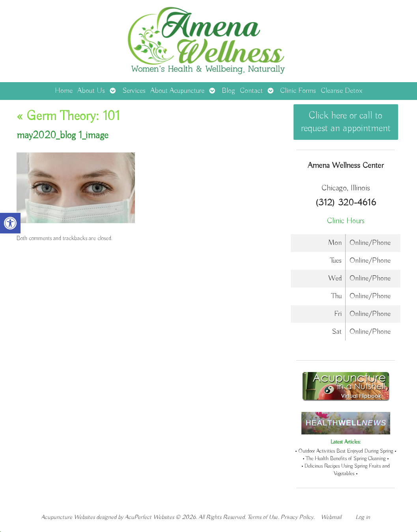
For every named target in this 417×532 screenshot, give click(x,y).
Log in (363, 517)
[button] (10, 223)
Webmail (331, 517)
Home (64, 91)
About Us (91, 91)
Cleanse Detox (341, 91)
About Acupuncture (177, 91)
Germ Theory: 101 (68, 117)
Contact (251, 91)
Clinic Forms (298, 91)
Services (134, 91)
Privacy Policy (297, 517)
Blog (228, 91)
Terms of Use (263, 517)
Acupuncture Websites (68, 517)
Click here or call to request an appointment (346, 122)
